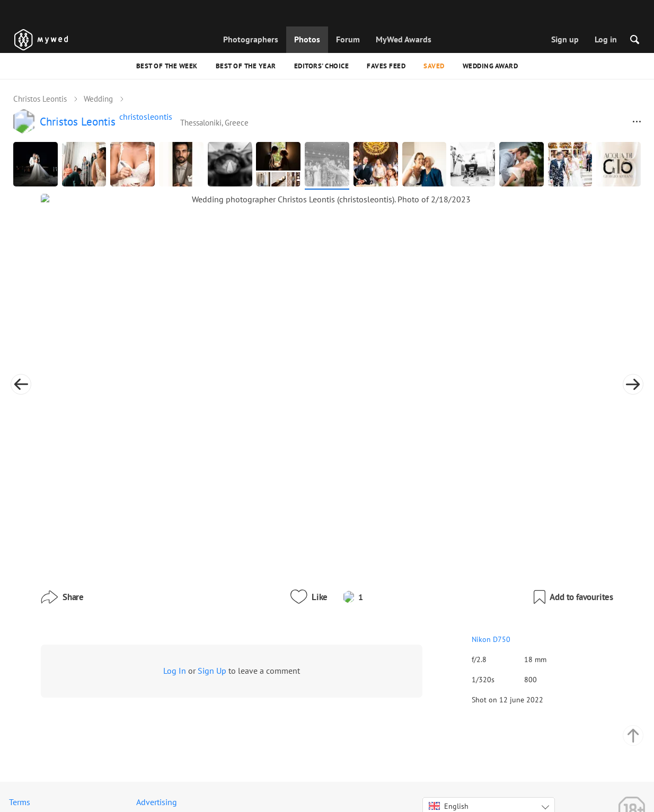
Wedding (98, 99)
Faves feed (386, 66)
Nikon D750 (443, 575)
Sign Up (212, 606)
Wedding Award (490, 66)
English (449, 769)
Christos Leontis (40, 99)
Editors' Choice (322, 66)
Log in (606, 39)
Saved (434, 66)
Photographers (251, 39)
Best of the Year (246, 66)
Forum (348, 39)
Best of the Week (167, 66)
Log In (175, 606)
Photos (307, 39)
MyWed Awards (404, 39)
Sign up (565, 39)
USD (468, 793)
